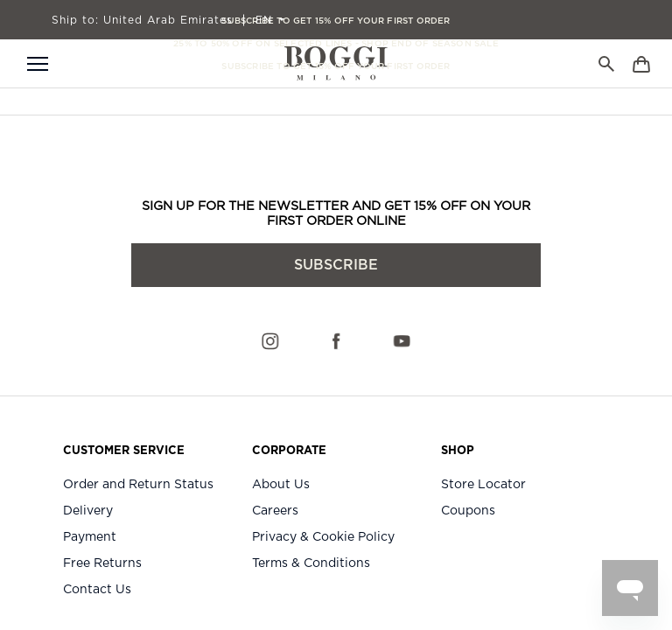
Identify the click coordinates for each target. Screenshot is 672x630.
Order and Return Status (138, 485)
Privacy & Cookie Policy (323, 537)
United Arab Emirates (142, 20)
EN (266, 20)
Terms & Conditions (311, 563)
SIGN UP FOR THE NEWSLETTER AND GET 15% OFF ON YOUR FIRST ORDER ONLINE (336, 213)
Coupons (468, 511)
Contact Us (97, 590)
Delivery (88, 511)
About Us (281, 485)
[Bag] (641, 63)
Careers (275, 511)
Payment (90, 537)
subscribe (336, 265)
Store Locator (483, 485)
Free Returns (102, 563)
